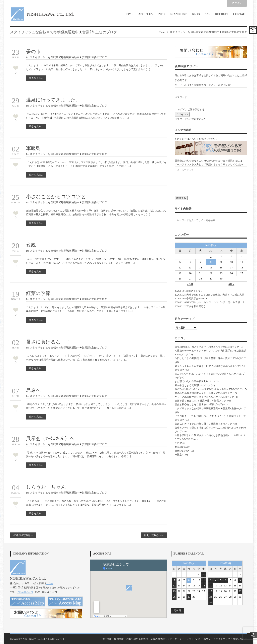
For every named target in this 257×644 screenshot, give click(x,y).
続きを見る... (36, 78)
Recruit (222, 14)
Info (161, 14)
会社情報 (107, 639)
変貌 (31, 245)
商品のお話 (181, 447)
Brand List (178, 14)
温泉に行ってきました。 (53, 100)
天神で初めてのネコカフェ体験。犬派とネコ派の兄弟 (215, 295)
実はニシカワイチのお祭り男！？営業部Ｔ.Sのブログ (203, 424)
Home (129, 14)
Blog (196, 14)
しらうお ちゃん (46, 487)
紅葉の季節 (38, 293)
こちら (50, 583)
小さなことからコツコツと (56, 197)
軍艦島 (33, 148)
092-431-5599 (25, 592)
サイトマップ (223, 639)
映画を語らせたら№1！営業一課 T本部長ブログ (200, 401)
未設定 (178, 455)
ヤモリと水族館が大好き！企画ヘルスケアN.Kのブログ (204, 397)
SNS (208, 14)
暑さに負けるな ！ (48, 342)
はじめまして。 (195, 291)
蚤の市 (33, 52)
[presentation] (205, 184)
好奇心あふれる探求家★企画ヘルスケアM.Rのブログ (203, 393)
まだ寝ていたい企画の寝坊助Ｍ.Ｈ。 (194, 381)
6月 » (231, 284)
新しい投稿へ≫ (154, 535)
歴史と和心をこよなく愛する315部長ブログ (198, 404)
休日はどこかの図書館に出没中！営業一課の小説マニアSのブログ (210, 358)
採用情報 (119, 639)
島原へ (36, 390)
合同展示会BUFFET (198, 299)
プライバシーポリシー (201, 639)
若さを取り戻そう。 (197, 306)
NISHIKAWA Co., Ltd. (34, 639)
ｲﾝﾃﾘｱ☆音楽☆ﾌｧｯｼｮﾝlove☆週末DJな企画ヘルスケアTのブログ (208, 389)
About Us (145, 14)
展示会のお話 (182, 451)
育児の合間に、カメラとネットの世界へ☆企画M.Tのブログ (207, 347)
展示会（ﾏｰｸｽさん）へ (53, 439)
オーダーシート (178, 639)
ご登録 (243, 75)
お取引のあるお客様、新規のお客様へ (147, 639)
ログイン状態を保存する (190, 110)
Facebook (253, 30)
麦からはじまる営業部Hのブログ (192, 385)
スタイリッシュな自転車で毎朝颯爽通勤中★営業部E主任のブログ (68, 57)
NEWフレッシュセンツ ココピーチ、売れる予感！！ (216, 302)
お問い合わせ (240, 639)
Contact (240, 14)
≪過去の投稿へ (23, 535)
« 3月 (190, 284)
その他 (178, 443)
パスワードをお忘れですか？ (190, 119)
